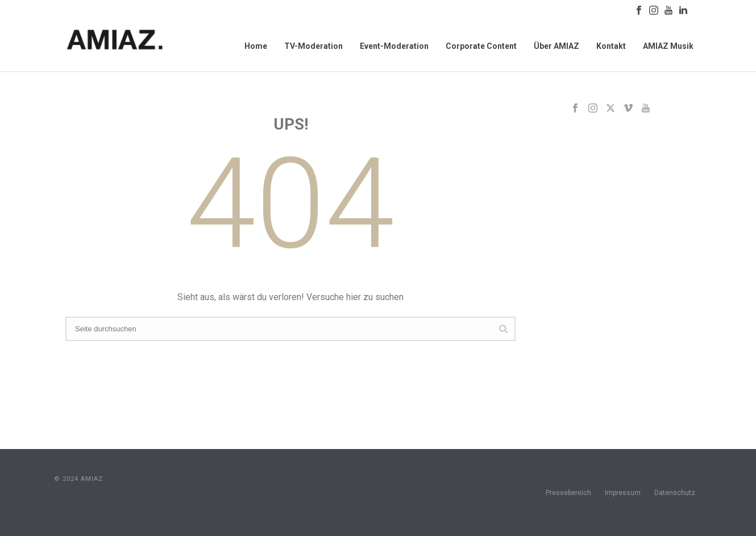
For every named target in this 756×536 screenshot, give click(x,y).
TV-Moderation (313, 46)
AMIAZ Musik (668, 46)
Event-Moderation (394, 46)
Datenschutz (675, 493)
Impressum (623, 493)
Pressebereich (568, 493)
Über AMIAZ (556, 46)
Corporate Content (481, 46)
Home (256, 46)
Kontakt (611, 46)
